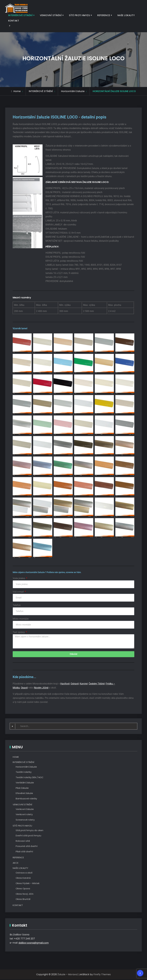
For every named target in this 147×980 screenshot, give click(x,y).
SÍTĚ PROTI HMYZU (79, 15)
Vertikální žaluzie (25, 783)
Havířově (65, 684)
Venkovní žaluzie (25, 810)
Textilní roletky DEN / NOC (30, 778)
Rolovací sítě (23, 841)
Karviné (84, 684)
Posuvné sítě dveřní (27, 847)
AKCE (16, 863)
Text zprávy (19, 632)
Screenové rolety (25, 820)
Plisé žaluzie (22, 789)
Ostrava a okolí (24, 873)
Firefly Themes (102, 975)
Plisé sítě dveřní (24, 852)
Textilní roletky (24, 773)
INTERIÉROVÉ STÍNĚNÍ (20, 15)
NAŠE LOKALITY (126, 15)
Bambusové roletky (26, 799)
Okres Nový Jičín (25, 894)
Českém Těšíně (97, 684)
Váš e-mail (19, 592)
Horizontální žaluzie (26, 767)
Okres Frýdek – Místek (28, 884)
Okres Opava (23, 889)
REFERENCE (104, 15)
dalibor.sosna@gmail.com (34, 943)
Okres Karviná (23, 878)
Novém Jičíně (41, 688)
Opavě (24, 688)
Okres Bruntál (23, 900)
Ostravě (75, 684)
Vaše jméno (19, 578)
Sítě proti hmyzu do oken (29, 831)
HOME (16, 757)
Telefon (17, 605)
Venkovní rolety (24, 815)
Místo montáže (21, 619)
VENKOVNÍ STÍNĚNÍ (51, 15)
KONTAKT (14, 21)
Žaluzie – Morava (67, 975)
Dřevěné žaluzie (24, 794)
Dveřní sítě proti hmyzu (28, 836)
